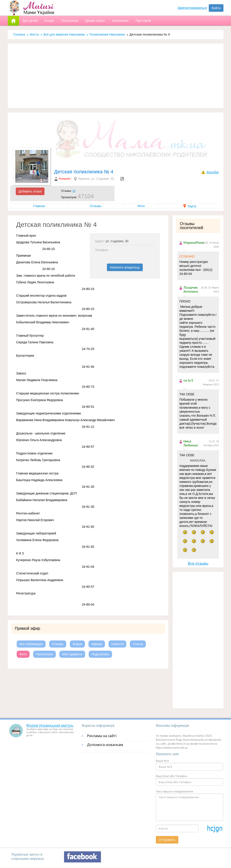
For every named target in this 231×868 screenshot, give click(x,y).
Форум (77, 644)
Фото (141, 206)
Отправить (167, 840)
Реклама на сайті (102, 736)
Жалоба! (213, 172)
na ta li (188, 380)
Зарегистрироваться (192, 8)
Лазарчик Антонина (191, 289)
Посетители (44, 654)
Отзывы (96, 206)
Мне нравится (72, 654)
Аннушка (65, 179)
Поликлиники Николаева (107, 34)
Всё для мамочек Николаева (64, 34)
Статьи (138, 644)
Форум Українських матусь (50, 725)
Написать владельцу (125, 267)
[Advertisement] (116, 76)
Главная (39, 206)
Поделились (100, 654)
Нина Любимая (191, 443)
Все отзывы (198, 563)
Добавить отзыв (30, 191)
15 (74, 191)
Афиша (97, 644)
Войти (216, 8)
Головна (19, 34)
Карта (190, 206)
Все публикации (31, 644)
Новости (117, 644)
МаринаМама (194, 243)
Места (34, 34)
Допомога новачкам (105, 745)
